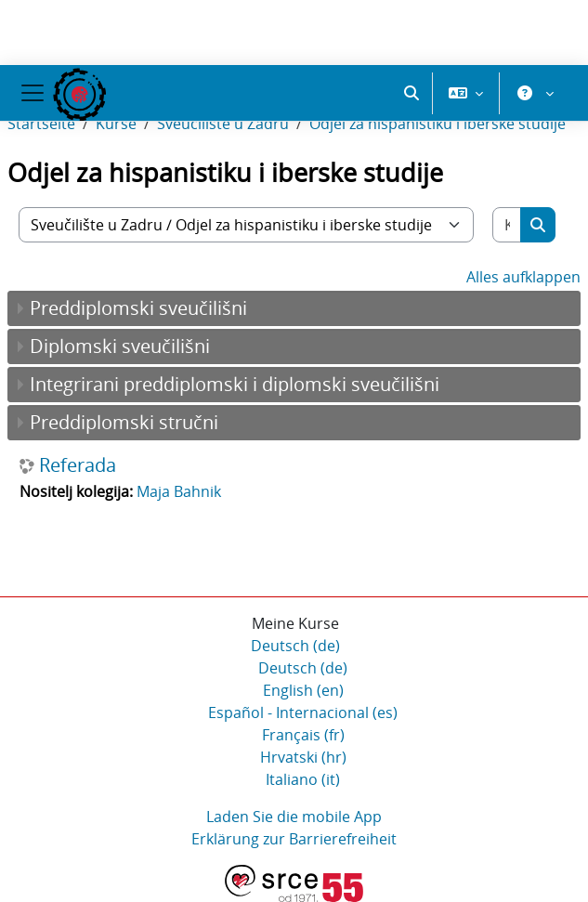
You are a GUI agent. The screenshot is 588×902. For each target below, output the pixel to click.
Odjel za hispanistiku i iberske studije (438, 124)
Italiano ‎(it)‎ (303, 779)
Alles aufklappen (523, 277)
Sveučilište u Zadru (223, 124)
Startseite (41, 124)
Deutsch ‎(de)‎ (295, 646)
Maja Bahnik (179, 491)
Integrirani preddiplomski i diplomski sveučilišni (235, 384)
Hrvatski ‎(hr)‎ (303, 757)
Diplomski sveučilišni (120, 346)
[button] (412, 93)
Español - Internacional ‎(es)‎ (303, 712)
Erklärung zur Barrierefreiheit (294, 839)
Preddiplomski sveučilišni (138, 308)
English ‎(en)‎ (303, 690)
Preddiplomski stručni (124, 422)
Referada (78, 465)
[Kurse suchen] (507, 225)
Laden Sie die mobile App (294, 817)
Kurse (116, 124)
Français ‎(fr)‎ (303, 735)
